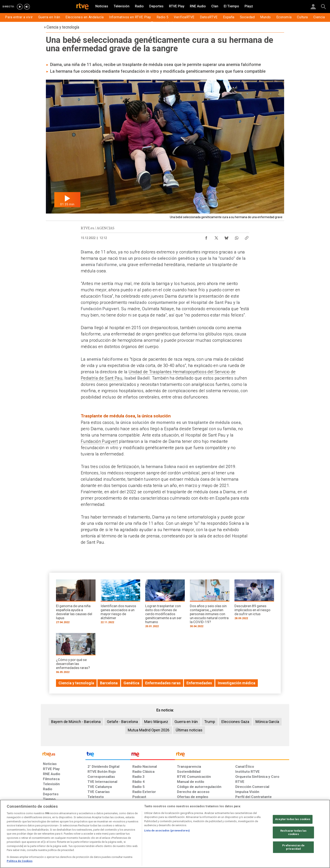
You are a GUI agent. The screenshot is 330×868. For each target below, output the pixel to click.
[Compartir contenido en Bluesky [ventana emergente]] (226, 237)
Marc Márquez (156, 722)
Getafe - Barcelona (122, 722)
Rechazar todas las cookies (293, 833)
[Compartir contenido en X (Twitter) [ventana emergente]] (216, 237)
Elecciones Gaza (235, 722)
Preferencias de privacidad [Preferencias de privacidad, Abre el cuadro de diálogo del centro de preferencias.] (293, 847)
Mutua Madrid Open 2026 (149, 730)
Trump (210, 722)
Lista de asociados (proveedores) (167, 830)
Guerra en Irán (186, 722)
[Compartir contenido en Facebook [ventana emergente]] (206, 237)
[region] (165, 834)
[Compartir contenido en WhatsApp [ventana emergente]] (237, 237)
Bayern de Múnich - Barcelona (76, 722)
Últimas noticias (189, 730)
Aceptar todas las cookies (293, 819)
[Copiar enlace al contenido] (247, 237)
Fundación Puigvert (99, 441)
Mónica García (267, 722)
